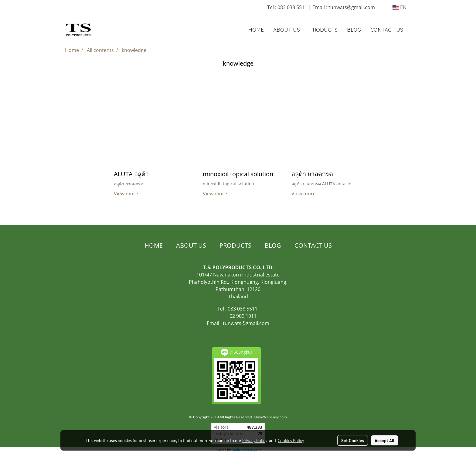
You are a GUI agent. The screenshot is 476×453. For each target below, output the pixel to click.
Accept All (384, 440)
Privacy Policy (255, 440)
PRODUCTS (323, 30)
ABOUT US (287, 30)
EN (399, 7)
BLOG (354, 30)
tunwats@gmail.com (246, 323)
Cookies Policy (291, 440)
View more (127, 194)
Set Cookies (353, 440)
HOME (256, 30)
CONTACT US (387, 30)
